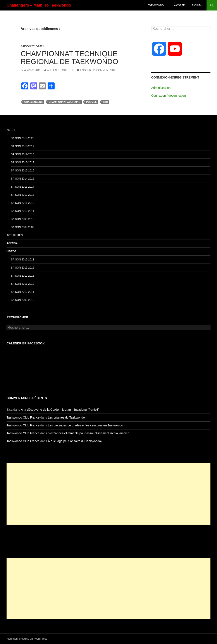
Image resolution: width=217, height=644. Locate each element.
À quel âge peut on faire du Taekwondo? (75, 441)
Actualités (15, 235)
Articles (13, 130)
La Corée (179, 5)
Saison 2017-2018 (22, 154)
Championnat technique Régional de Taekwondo (69, 58)
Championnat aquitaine (64, 102)
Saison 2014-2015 (22, 179)
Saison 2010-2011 (32, 46)
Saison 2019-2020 (22, 138)
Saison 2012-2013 (22, 195)
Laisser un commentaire (98, 70)
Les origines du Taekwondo (66, 417)
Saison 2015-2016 (22, 171)
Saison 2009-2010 (22, 219)
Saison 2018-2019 (22, 146)
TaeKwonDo (156, 5)
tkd (105, 102)
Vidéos (11, 251)
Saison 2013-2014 (22, 187)
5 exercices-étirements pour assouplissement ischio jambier (88, 433)
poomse (91, 102)
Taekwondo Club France (23, 417)
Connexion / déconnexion (169, 96)
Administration (161, 88)
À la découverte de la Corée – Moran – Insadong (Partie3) (60, 410)
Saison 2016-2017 (22, 162)
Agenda (12, 243)
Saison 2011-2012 (22, 203)
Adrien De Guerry (60, 70)
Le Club (196, 5)
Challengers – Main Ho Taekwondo (39, 5)
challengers (33, 102)
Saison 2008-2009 (22, 227)
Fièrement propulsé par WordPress (27, 639)
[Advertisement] (108, 494)
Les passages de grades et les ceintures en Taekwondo (85, 425)
